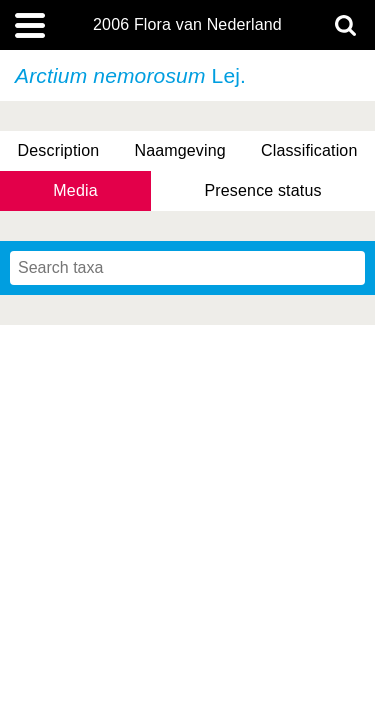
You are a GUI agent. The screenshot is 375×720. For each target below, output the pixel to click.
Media (75, 190)
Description (59, 150)
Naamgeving (179, 150)
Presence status (262, 190)
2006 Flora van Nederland (187, 25)
